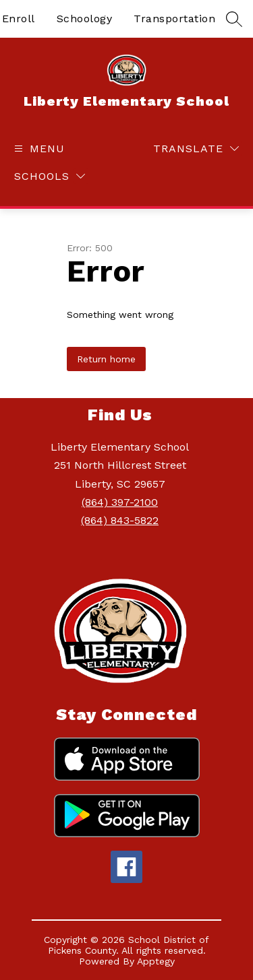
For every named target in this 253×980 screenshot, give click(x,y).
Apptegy (156, 961)
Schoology (85, 19)
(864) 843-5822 (120, 520)
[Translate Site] (196, 149)
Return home (106, 359)
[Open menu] (38, 149)
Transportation (174, 19)
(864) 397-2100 (120, 502)
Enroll (19, 19)
